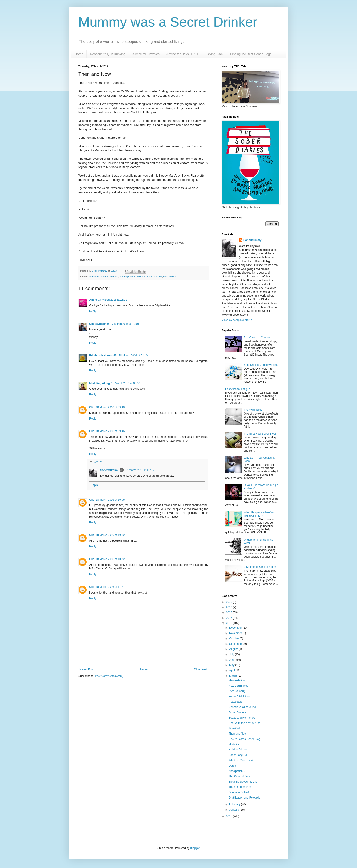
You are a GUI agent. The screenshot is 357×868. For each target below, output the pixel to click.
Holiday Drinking (238, 750)
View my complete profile (237, 320)
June (233, 660)
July (232, 654)
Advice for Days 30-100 (183, 54)
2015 (229, 816)
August (234, 649)
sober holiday (137, 277)
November (236, 633)
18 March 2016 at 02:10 (133, 356)
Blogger (195, 848)
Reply (93, 311)
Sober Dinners (237, 712)
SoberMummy (109, 470)
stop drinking (170, 277)
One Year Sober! (239, 792)
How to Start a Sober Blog (244, 739)
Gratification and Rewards (244, 798)
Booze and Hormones (242, 718)
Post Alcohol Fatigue (238, 389)
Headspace (236, 702)
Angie (93, 300)
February (235, 804)
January (235, 810)
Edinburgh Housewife (103, 356)
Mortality (234, 744)
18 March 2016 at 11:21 (110, 587)
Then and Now (237, 734)
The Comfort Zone (240, 776)
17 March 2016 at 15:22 (113, 300)
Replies (98, 462)
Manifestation (237, 680)
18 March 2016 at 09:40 (110, 407)
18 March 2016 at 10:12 (110, 535)
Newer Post (87, 669)
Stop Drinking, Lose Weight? (261, 365)
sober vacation (154, 277)
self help (124, 277)
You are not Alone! (240, 787)
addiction (94, 277)
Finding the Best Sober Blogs (251, 54)
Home (79, 54)
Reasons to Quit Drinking (108, 54)
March (233, 676)
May (232, 665)
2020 (229, 602)
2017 (229, 618)
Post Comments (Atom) (109, 676)
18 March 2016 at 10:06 (110, 500)
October (235, 638)
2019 (229, 607)
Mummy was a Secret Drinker (168, 22)
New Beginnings (238, 686)
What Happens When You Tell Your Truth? (259, 514)
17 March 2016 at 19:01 (125, 324)
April (232, 671)
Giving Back (215, 54)
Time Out (234, 728)
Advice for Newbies (146, 54)
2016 (229, 623)
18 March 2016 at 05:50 (126, 383)
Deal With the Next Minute (244, 723)
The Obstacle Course (257, 338)
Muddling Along (99, 383)
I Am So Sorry (237, 691)
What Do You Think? (241, 760)
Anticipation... (237, 771)
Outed (232, 766)
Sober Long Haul (239, 755)
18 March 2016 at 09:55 (139, 470)
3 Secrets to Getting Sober (260, 567)
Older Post (200, 669)
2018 (229, 612)
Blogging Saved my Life (243, 782)
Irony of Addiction (239, 696)
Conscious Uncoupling (242, 707)
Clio (92, 407)
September (236, 644)
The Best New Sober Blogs (260, 434)
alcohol (104, 277)
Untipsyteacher (99, 324)
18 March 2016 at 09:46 (110, 431)
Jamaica (114, 277)
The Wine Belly (253, 410)
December (236, 628)
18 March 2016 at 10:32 (110, 559)
